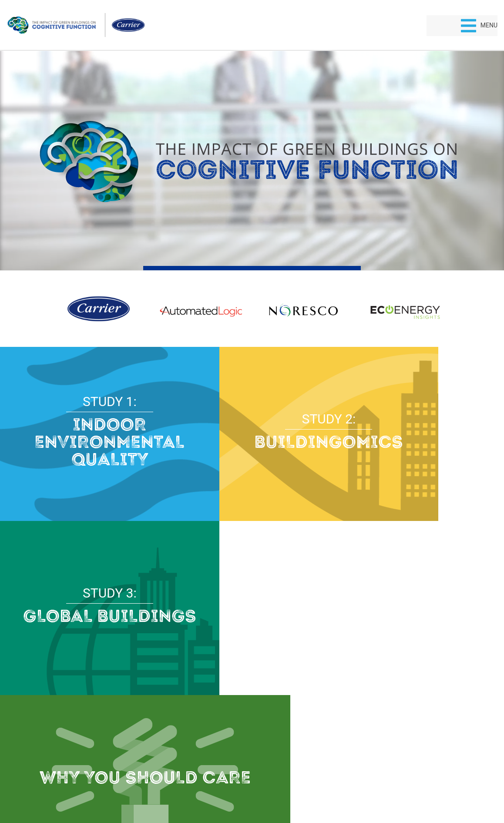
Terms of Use (273, 786)
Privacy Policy (232, 786)
